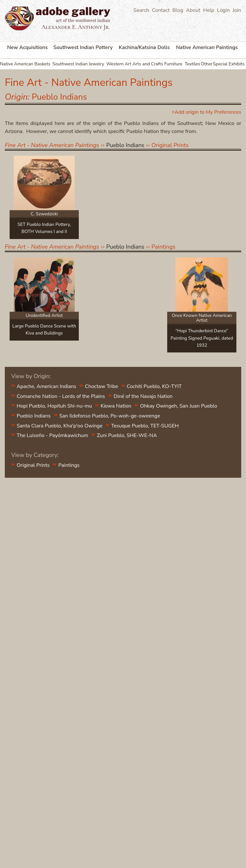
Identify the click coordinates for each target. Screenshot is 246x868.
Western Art (119, 64)
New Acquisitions (27, 47)
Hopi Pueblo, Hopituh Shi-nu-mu (54, 406)
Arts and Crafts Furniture (157, 64)
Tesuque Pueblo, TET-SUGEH (145, 426)
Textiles (192, 64)
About (193, 10)
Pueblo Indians (34, 416)
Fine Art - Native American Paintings (52, 145)
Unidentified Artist (44, 315)
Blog (178, 10)
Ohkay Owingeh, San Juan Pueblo (179, 406)
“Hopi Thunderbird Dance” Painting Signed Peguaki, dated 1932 (202, 338)
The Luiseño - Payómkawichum (52, 435)
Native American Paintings (207, 47)
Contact (161, 10)
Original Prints (170, 145)
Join (237, 10)
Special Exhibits (229, 64)
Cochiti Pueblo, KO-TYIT (154, 386)
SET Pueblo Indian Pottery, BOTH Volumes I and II (44, 228)
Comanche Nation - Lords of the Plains (61, 396)
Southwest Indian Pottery (83, 47)
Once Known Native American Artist (202, 318)
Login (224, 10)
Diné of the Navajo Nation (143, 396)
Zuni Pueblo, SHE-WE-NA (127, 435)
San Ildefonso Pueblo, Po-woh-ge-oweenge (110, 416)
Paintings (164, 247)
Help (209, 10)
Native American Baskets (25, 64)
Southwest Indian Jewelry (78, 64)
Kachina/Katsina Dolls (144, 47)
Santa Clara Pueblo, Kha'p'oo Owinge (60, 426)
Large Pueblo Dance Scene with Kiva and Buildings (44, 330)
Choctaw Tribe (101, 386)
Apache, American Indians (46, 386)
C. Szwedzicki (44, 214)
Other (207, 64)
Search (141, 10)
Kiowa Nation (116, 406)
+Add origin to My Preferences (206, 112)
